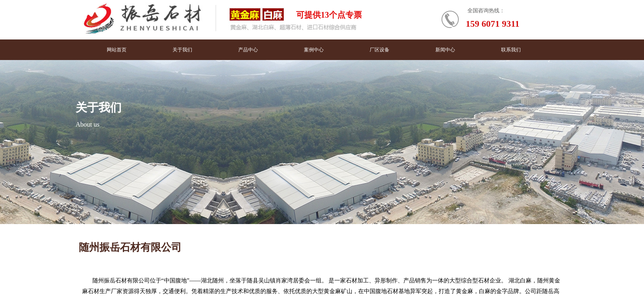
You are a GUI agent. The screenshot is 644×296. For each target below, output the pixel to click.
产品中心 (248, 50)
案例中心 (314, 50)
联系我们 (511, 50)
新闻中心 (445, 50)
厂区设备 (379, 50)
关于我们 (182, 50)
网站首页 (117, 50)
